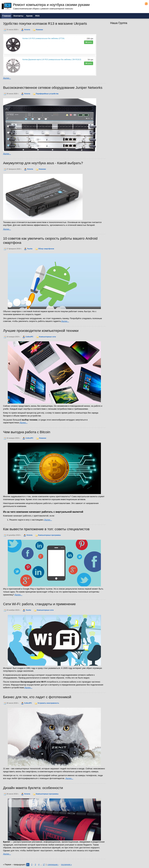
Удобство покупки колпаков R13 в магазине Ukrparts (45, 24)
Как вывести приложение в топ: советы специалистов (46, 529)
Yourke (30, 249)
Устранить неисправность (48, 703)
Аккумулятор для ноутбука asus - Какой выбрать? (43, 163)
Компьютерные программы (50, 535)
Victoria (27, 30)
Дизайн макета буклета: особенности (33, 788)
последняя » (66, 865)
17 (44, 865)
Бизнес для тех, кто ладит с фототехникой (37, 697)
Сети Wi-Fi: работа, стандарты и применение (39, 604)
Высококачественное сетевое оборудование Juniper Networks (53, 88)
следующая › (53, 865)
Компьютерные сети (47, 337)
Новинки (39, 30)
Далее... (7, 78)
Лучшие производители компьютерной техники (41, 331)
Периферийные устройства (47, 94)
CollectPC (29, 337)
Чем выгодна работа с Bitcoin (27, 432)
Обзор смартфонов (46, 249)
